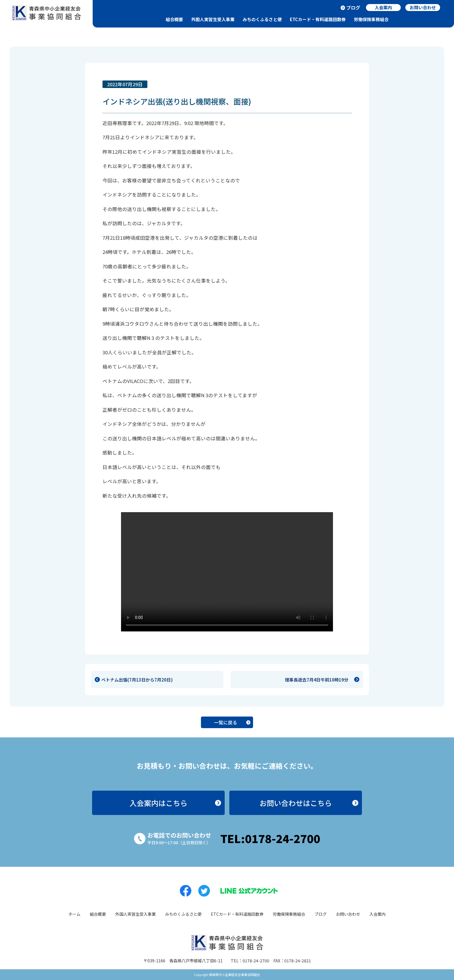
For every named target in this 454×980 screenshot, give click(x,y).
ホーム (74, 914)
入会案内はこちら (158, 803)
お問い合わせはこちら (296, 803)
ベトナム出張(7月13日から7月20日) (137, 680)
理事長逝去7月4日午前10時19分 (319, 680)
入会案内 (378, 914)
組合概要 (174, 19)
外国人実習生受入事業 (213, 19)
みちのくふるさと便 (262, 19)
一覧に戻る (226, 722)
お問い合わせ (348, 914)
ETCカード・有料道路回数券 (318, 19)
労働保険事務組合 (371, 19)
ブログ (353, 8)
